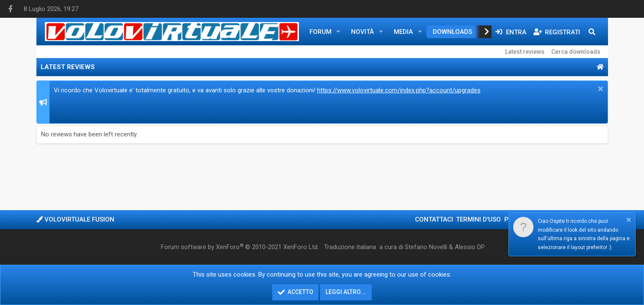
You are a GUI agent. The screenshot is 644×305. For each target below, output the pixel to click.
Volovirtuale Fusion (75, 219)
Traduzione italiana (350, 247)
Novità (362, 32)
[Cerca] (592, 32)
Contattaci (434, 219)
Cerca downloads (576, 52)
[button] (338, 32)
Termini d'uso (478, 219)
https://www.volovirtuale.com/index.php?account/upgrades (399, 90)
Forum (321, 32)
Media (403, 32)
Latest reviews (525, 52)
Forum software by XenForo (240, 247)
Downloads (452, 32)
